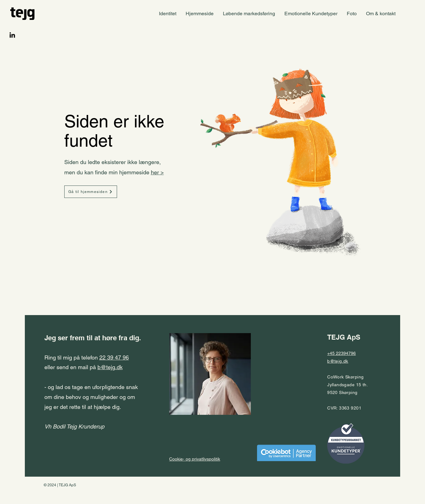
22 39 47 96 (114, 357)
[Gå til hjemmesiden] (91, 192)
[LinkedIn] (12, 35)
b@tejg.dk (110, 367)
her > (157, 172)
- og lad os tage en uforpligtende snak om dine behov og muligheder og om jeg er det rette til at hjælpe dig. (91, 407)
